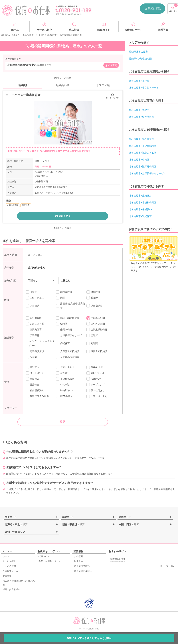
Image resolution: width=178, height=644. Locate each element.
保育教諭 (93, 292)
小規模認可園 (96, 318)
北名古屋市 (52, 35)
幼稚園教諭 (64, 292)
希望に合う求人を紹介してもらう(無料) (89, 638)
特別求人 (32, 367)
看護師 (92, 298)
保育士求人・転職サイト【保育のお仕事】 (18, 35)
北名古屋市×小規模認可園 (143, 146)
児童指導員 (94, 306)
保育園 (31, 357)
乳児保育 (32, 385)
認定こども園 (35, 324)
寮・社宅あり (96, 391)
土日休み (32, 379)
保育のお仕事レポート (49, 561)
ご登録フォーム (10, 571)
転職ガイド (44, 556)
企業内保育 (64, 330)
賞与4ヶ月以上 (96, 367)
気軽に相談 (153, 8)
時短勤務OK (65, 391)
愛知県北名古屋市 (138, 52)
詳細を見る (63, 216)
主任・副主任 (35, 298)
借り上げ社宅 (35, 373)
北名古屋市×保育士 (139, 110)
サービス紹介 (9, 561)
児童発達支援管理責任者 (71, 306)
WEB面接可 (64, 396)
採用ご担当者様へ (11, 589)
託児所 (92, 335)
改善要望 (7, 576)
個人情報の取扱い (83, 571)
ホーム (6, 556)
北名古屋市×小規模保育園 (143, 203)
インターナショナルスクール (40, 343)
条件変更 (111, 66)
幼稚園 (62, 324)
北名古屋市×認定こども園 (143, 153)
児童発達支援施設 (68, 351)
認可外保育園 (96, 324)
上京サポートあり (98, 396)
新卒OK (62, 373)
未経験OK (94, 379)
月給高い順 (63, 85)
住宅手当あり (65, 367)
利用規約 (78, 561)
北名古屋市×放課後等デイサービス (147, 173)
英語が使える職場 (37, 396)
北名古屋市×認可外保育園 (143, 167)
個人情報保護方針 (83, 566)
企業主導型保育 (97, 330)
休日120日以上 (96, 373)
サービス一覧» (167, 566)
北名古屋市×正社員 (139, 81)
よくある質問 (9, 566)
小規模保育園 (65, 379)
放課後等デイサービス (70, 335)
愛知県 (41, 35)
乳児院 (92, 343)
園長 (61, 298)
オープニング (96, 385)
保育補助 (32, 306)
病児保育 (63, 343)
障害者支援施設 (97, 351)
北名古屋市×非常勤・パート (144, 88)
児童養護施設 (35, 351)
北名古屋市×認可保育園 (141, 139)
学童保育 (32, 335)
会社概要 (78, 556)
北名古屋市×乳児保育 (140, 216)
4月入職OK (64, 385)
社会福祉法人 (35, 391)
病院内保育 (34, 330)
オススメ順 (103, 85)
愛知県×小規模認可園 (140, 59)
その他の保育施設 (68, 357)
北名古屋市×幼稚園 (139, 160)
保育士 (31, 292)
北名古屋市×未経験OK (141, 209)
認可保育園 (34, 318)
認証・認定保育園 (68, 318)
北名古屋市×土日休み (140, 196)
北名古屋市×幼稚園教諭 (141, 117)
